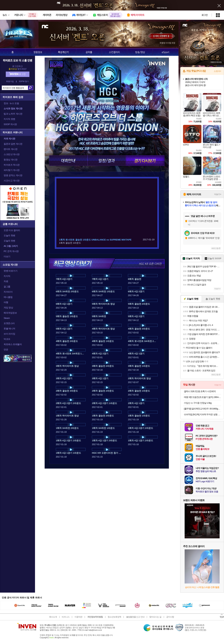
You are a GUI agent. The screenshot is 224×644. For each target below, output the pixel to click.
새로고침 (215, 248)
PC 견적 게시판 (11, 251)
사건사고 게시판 (12, 181)
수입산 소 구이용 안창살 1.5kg (198, 403)
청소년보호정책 (114, 617)
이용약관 (78, 617)
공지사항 (170, 617)
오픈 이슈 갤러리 (12, 230)
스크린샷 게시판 (12, 154)
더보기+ (218, 194)
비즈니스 (66, 617)
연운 (6, 350)
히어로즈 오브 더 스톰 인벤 (17, 60)
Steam (7, 318)
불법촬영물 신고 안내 (135, 617)
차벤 (6, 281)
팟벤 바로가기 (10, 271)
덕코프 (7, 339)
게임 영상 (8, 308)
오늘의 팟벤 (9, 241)
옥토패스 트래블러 (13, 344)
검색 (31, 88)
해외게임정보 (10, 313)
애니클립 (8, 297)
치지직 (7, 276)
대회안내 (68, 161)
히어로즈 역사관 (12, 165)
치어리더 (8, 292)
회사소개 (53, 617)
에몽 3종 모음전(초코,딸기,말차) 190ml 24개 (203, 397)
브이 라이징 (9, 334)
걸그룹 (7, 287)
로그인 (205, 15)
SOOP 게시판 (10, 124)
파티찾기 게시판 (12, 170)
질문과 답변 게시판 (13, 144)
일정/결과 (107, 161)
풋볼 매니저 (9, 329)
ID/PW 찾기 (24, 81)
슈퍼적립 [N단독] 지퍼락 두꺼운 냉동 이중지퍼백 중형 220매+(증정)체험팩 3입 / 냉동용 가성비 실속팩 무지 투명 (203, 414)
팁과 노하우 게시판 (13, 114)
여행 (6, 302)
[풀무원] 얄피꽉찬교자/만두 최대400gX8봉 (203, 409)
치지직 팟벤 (9, 119)
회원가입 (10, 81)
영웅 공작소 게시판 (13, 175)
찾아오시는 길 (155, 617)
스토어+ (218, 71)
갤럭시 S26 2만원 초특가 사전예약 (200, 391)
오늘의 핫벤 (9, 236)
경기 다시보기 (145, 161)
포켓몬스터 (9, 323)
